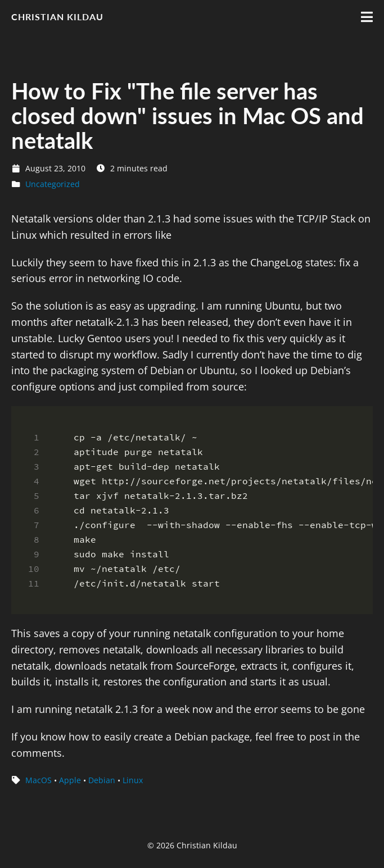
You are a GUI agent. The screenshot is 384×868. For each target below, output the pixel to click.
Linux (133, 780)
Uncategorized (53, 184)
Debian (102, 780)
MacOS (39, 780)
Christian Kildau (57, 17)
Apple (70, 780)
